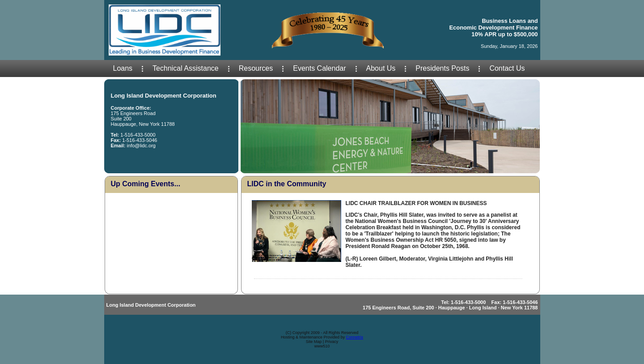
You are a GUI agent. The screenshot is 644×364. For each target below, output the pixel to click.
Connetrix (355, 337)
